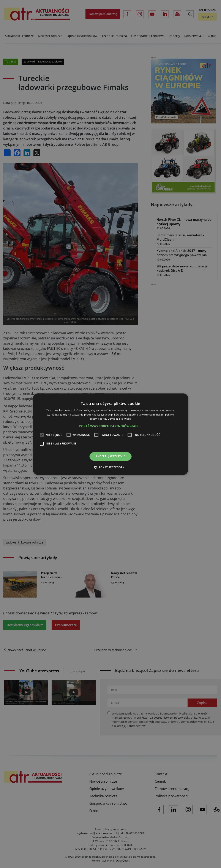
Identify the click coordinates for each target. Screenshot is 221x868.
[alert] (110, 434)
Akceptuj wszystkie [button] (110, 456)
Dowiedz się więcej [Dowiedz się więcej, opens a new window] (120, 419)
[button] (110, 426)
